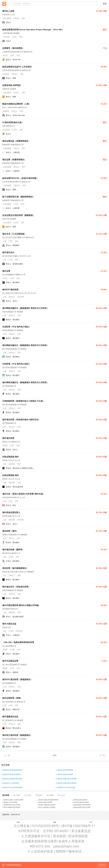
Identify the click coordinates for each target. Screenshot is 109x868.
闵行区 (5, 650)
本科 (23, 18)
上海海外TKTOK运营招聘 (65, 787)
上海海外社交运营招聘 (10, 802)
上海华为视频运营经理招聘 (11, 807)
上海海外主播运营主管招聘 (66, 779)
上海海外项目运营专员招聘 (11, 805)
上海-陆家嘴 (7, 148)
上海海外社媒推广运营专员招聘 (13, 800)
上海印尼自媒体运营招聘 (81, 802)
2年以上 (16, 18)
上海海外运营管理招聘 (64, 770)
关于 (91, 822)
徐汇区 (5, 55)
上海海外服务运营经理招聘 (81, 805)
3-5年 (11, 241)
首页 (18, 822)
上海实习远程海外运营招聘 (46, 807)
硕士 (22, 74)
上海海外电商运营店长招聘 (81, 807)
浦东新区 (6, 74)
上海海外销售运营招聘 (45, 802)
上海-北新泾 (7, 18)
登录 (105, 4)
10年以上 (15, 74)
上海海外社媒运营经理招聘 (66, 783)
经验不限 (12, 464)
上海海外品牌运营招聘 (80, 800)
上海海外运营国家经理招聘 (12, 779)
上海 (4, 241)
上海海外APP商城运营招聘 (12, 770)
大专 (18, 55)
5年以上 (16, 93)
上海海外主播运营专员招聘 (46, 805)
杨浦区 (5, 668)
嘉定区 (5, 445)
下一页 (102, 755)
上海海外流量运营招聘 (64, 774)
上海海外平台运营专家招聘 (12, 787)
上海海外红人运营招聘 (10, 783)
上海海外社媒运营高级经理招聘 (48, 800)
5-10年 (14, 37)
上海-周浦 (6, 130)
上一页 (7, 755)
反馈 (55, 822)
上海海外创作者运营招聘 (11, 774)
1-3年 (12, 55)
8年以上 (16, 148)
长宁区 (5, 278)
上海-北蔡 (6, 37)
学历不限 (21, 297)
